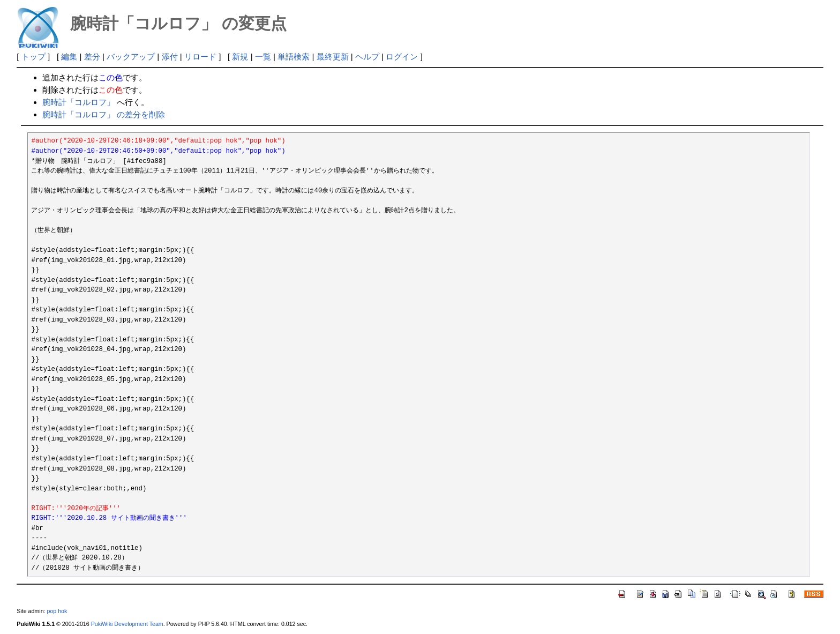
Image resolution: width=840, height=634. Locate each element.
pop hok (57, 611)
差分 (92, 57)
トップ (33, 57)
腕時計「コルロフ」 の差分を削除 (104, 114)
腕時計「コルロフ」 (78, 102)
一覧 (263, 57)
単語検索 (294, 57)
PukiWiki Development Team (127, 624)
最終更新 (333, 57)
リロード (200, 57)
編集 (69, 57)
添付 (170, 57)
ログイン (402, 57)
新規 (240, 57)
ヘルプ (367, 57)
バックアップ (131, 57)
